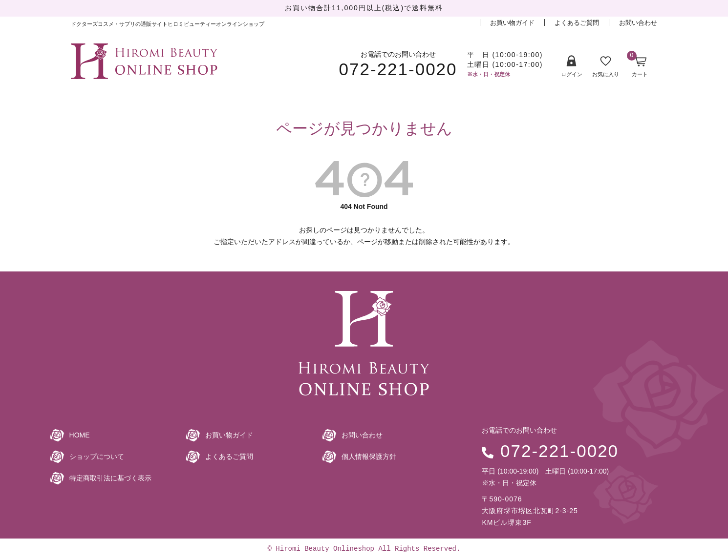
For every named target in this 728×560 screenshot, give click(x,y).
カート (638, 66)
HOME (80, 435)
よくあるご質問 (577, 23)
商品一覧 (119, 94)
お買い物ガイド (512, 23)
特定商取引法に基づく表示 (110, 478)
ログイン (572, 66)
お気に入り (606, 67)
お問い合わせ (638, 23)
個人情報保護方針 (369, 456)
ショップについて (97, 456)
